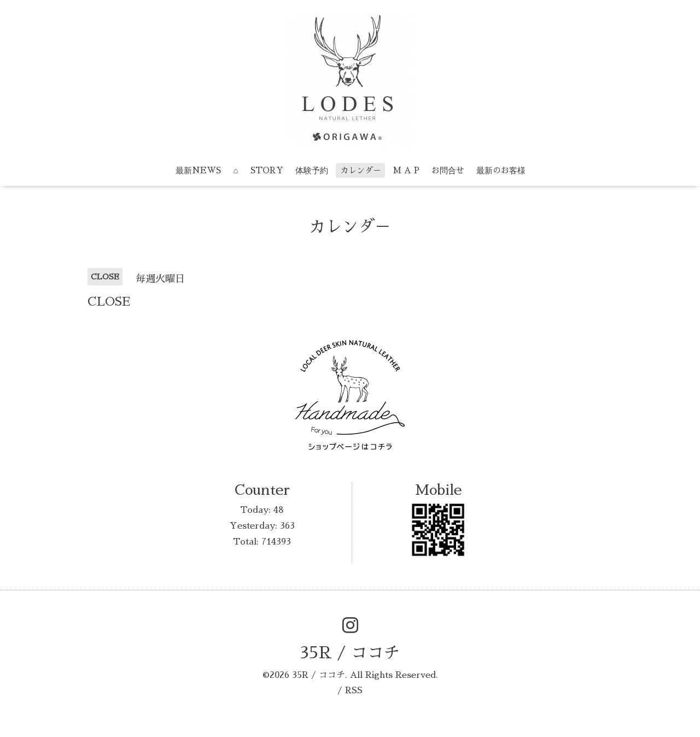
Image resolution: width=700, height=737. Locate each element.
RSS (354, 691)
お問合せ (448, 170)
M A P (406, 170)
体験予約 (312, 170)
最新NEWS (198, 170)
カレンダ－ (361, 170)
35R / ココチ (350, 653)
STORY (267, 170)
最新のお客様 (501, 170)
